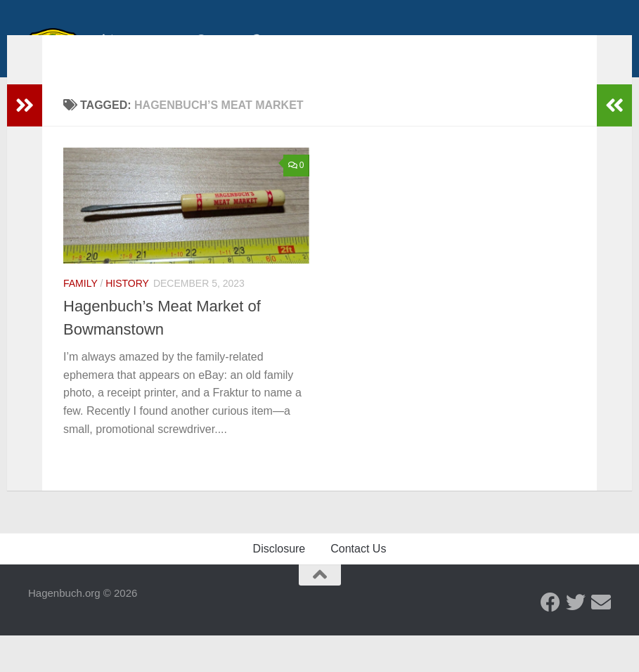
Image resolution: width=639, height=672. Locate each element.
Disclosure (279, 585)
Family (80, 304)
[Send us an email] (601, 639)
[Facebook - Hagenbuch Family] (550, 639)
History (127, 304)
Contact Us (358, 585)
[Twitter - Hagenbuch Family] (576, 639)
